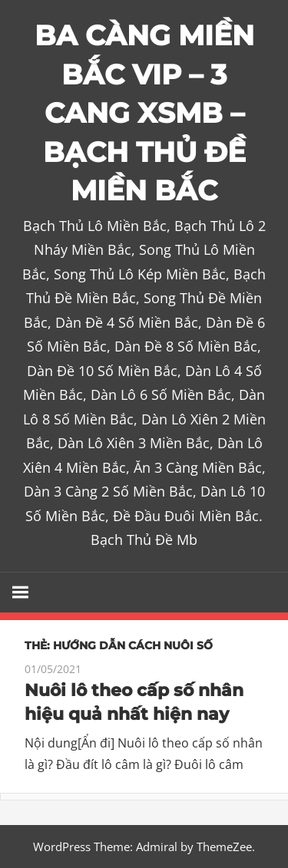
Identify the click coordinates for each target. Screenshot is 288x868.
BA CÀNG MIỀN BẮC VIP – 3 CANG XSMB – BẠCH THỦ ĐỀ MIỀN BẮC (144, 113)
